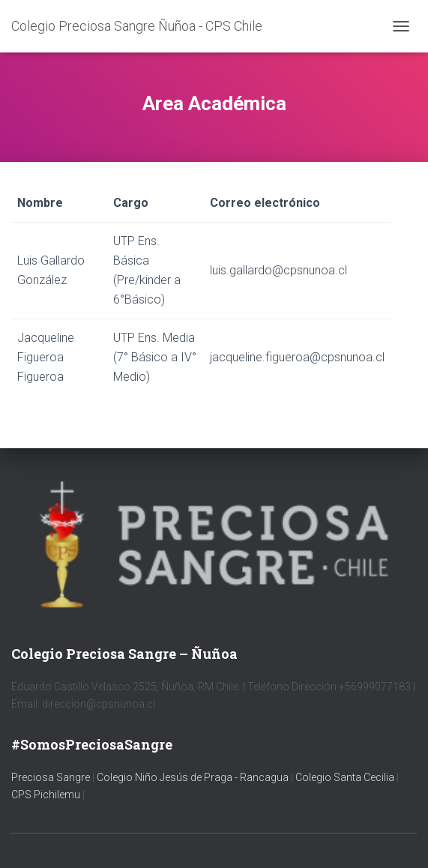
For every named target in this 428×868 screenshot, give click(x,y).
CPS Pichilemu (47, 795)
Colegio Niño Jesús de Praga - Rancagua (193, 777)
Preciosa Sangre (51, 777)
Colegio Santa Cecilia (346, 777)
